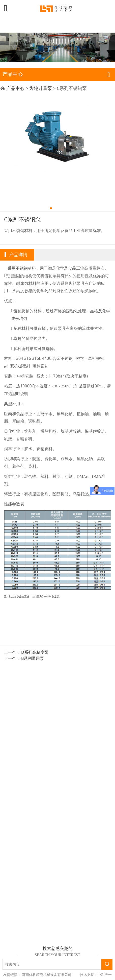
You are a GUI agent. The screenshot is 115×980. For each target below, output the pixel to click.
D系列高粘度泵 (35, 652)
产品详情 (18, 254)
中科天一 (105, 975)
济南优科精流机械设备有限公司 (47, 975)
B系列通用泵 (33, 658)
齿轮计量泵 (41, 88)
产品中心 (15, 88)
